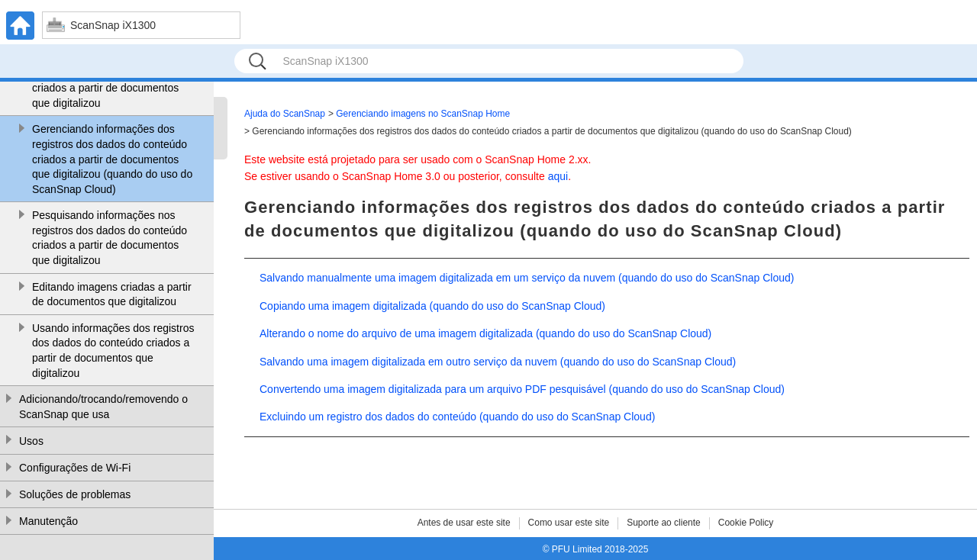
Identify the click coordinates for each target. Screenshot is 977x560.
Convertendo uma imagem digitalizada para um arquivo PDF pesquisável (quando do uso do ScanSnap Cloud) (522, 389)
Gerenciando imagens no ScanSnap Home (423, 114)
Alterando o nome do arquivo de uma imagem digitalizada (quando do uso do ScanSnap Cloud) (485, 333)
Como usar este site (569, 523)
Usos (31, 441)
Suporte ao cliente (664, 523)
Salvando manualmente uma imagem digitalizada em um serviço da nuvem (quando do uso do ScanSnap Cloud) (527, 278)
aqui (558, 176)
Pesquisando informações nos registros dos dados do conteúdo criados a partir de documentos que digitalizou (110, 238)
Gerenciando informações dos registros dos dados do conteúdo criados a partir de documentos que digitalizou (110, 80)
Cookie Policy (746, 523)
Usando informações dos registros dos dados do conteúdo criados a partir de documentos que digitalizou (113, 351)
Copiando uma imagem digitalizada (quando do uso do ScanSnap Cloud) (432, 306)
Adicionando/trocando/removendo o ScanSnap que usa (103, 407)
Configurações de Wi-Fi (75, 468)
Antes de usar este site (464, 523)
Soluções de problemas (75, 494)
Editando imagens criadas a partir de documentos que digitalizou (112, 294)
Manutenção (48, 521)
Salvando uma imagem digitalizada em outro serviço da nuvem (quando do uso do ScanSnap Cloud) (498, 362)
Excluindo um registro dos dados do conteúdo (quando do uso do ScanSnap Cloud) (457, 417)
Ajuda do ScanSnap (285, 114)
